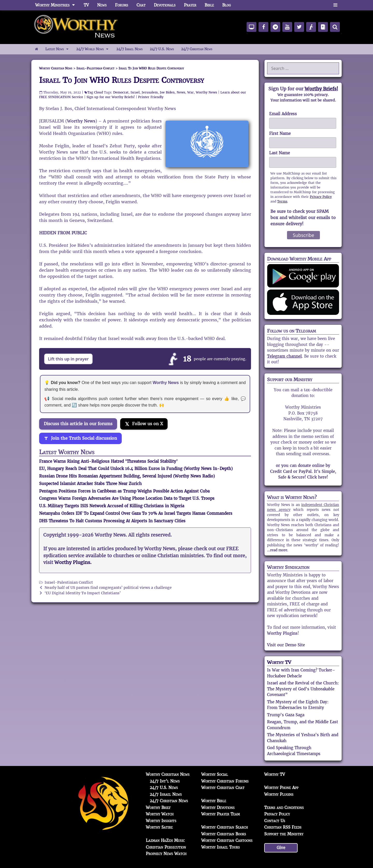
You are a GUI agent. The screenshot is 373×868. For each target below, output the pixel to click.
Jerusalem (150, 92)
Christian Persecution (166, 847)
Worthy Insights (161, 821)
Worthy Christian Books (224, 834)
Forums (122, 5)
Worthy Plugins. (73, 562)
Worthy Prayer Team (221, 814)
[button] (335, 5)
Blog (227, 5)
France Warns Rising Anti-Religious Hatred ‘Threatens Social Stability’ (108, 461)
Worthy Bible (214, 801)
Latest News (59, 49)
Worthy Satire (159, 827)
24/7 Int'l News (165, 781)
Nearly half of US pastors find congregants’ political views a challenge (108, 588)
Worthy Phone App (281, 788)
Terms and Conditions (284, 808)
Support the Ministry (284, 834)
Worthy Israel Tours (221, 847)
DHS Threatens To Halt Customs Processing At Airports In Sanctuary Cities (112, 521)
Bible (209, 5)
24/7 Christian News (197, 49)
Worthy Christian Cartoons (227, 840)
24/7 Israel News (129, 49)
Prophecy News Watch (166, 854)
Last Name (279, 153)
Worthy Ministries (57, 5)
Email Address (283, 114)
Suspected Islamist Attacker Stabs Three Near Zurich (90, 484)
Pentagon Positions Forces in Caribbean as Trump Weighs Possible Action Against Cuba (124, 491)
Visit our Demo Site (286, 645)
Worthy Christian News (168, 774)
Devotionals (165, 5)
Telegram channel (284, 356)
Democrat (121, 92)
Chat (141, 5)
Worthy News (206, 92)
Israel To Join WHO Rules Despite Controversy (122, 80)
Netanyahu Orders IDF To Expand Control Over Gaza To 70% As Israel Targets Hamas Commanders (136, 513)
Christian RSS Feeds (283, 827)
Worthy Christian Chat (223, 788)
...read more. (278, 550)
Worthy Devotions (218, 808)
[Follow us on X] (144, 424)
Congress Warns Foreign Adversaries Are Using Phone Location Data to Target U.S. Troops (127, 498)
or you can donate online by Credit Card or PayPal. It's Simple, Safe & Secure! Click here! (303, 471)
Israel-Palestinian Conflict (69, 583)
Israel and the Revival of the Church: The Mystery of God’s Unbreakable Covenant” (303, 689)
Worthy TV (279, 662)
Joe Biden (167, 92)
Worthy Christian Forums (225, 781)
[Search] (335, 27)
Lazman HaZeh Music (165, 840)
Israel (135, 92)
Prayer (190, 5)
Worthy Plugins (282, 633)
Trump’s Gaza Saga (286, 715)
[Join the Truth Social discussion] (80, 438)
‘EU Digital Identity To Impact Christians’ (83, 593)
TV (86, 5)
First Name (280, 133)
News (102, 5)
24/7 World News (94, 49)
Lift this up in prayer (68, 359)
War (191, 92)
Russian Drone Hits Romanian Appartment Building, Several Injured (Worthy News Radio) (127, 476)
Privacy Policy (321, 197)
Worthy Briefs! (321, 89)
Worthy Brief (158, 808)
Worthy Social (215, 774)
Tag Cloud (95, 92)
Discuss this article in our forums (78, 424)
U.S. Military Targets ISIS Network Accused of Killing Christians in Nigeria (112, 506)
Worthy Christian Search (225, 827)
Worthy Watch (160, 814)
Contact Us (275, 821)
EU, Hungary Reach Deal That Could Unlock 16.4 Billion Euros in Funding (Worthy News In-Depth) (136, 469)
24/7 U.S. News (162, 49)
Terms (282, 201)
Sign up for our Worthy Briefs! (111, 97)
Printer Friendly (151, 97)
